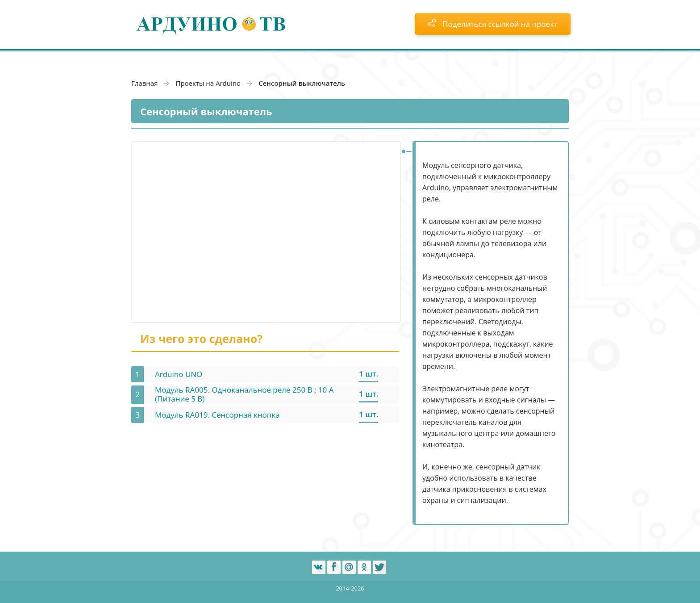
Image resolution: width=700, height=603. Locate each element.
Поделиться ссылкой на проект (493, 24)
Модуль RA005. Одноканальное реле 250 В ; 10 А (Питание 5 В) (244, 394)
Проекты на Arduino (208, 83)
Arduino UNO (179, 374)
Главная (144, 83)
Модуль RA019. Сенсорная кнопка (217, 415)
